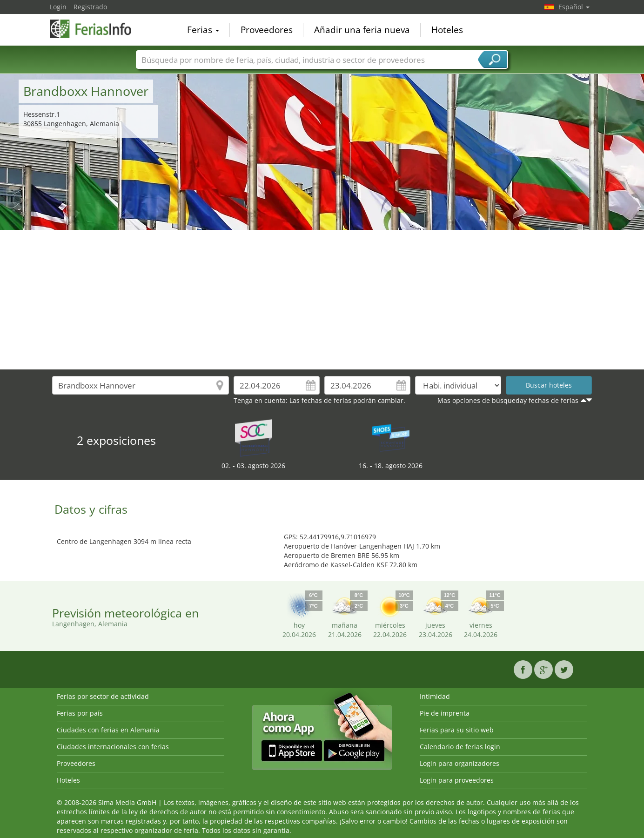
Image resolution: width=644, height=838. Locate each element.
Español (574, 7)
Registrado (90, 7)
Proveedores (267, 30)
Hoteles (447, 30)
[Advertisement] (322, 300)
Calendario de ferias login (460, 747)
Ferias (203, 30)
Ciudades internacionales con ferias (113, 747)
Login (58, 7)
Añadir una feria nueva (362, 30)
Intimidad (435, 696)
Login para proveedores (457, 780)
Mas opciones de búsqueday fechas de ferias (508, 400)
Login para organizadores (460, 763)
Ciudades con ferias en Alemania (108, 730)
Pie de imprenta (445, 713)
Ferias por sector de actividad (103, 696)
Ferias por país (80, 713)
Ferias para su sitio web (457, 730)
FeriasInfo (96, 29)
